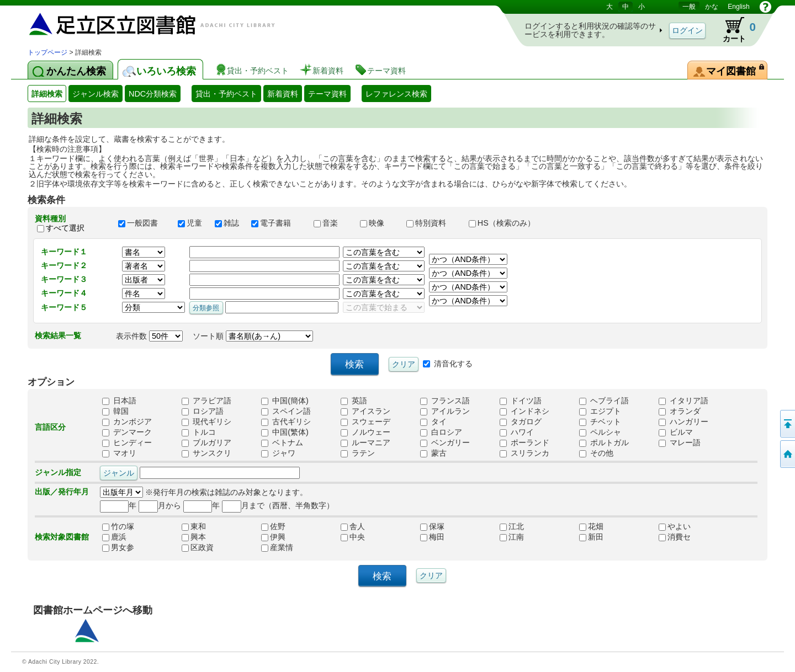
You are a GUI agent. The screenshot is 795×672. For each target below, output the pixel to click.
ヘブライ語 (604, 401)
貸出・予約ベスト (226, 94)
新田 (591, 537)
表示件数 (149, 336)
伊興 (273, 537)
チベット (600, 422)
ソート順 (253, 336)
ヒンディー (127, 442)
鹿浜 (114, 537)
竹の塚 (118, 526)
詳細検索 (47, 94)
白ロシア (441, 432)
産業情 (277, 547)
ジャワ (278, 453)
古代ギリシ (286, 422)
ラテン (358, 453)
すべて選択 (65, 228)
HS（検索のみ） (507, 223)
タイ (433, 422)
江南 (512, 537)
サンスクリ (206, 453)
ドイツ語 (521, 401)
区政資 (198, 547)
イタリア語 (683, 401)
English (738, 7)
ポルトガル (604, 442)
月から (160, 505)
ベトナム (282, 442)
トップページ (47, 52)
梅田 (432, 537)
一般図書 (143, 223)
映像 (378, 223)
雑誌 (228, 223)
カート (734, 30)
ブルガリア (206, 442)
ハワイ (517, 432)
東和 (194, 526)
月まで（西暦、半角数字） (278, 505)
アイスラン (365, 411)
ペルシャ (600, 432)
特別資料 (432, 223)
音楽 (332, 223)
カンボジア (127, 422)
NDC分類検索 (153, 94)
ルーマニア (365, 442)
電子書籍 (277, 223)
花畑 (591, 526)
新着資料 (283, 94)
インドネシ (524, 411)
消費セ (675, 537)
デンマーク (127, 432)
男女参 (118, 547)
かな (712, 7)
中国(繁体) (285, 432)
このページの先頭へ (787, 424)
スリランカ (524, 453)
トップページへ (787, 454)
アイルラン (445, 411)
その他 (596, 453)
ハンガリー (683, 422)
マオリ (119, 453)
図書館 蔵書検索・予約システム (144, 23)
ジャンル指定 (58, 472)
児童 (191, 223)
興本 (194, 537)
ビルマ (676, 432)
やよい (675, 526)
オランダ (680, 411)
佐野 (273, 526)
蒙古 (433, 453)
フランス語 (445, 401)
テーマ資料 (327, 94)
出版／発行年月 (62, 492)
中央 (353, 537)
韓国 (115, 411)
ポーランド (524, 442)
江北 (512, 526)
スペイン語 (286, 411)
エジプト (600, 411)
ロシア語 (203, 411)
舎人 (353, 526)
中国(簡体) (285, 401)
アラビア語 (206, 401)
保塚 (432, 526)
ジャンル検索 (96, 94)
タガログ (521, 422)
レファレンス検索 (396, 94)
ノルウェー (365, 432)
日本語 (119, 401)
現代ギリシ (206, 422)
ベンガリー (445, 442)
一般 (689, 7)
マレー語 (680, 442)
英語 (354, 401)
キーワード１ (64, 252)
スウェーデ (365, 422)
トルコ (199, 432)
